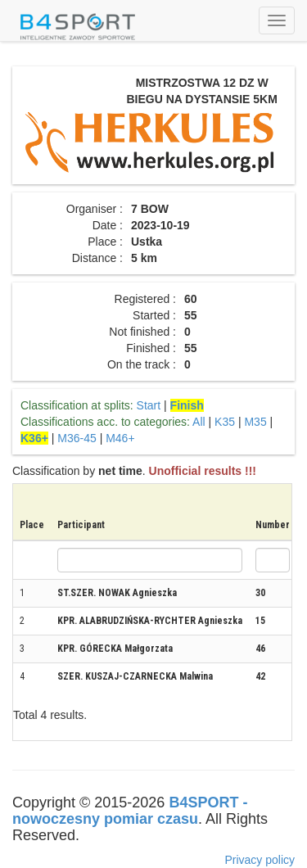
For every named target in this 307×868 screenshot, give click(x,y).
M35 (255, 422)
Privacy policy (260, 860)
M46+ (120, 438)
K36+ (34, 438)
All (199, 422)
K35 (225, 422)
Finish (187, 405)
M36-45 (77, 438)
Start (149, 405)
